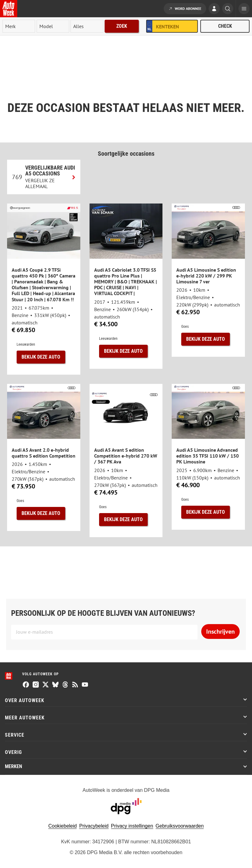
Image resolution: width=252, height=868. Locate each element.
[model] (53, 26)
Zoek (122, 26)
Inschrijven (220, 631)
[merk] (19, 26)
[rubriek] (87, 26)
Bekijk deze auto (41, 357)
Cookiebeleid (63, 826)
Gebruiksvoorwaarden (180, 826)
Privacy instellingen (132, 826)
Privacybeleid (94, 826)
